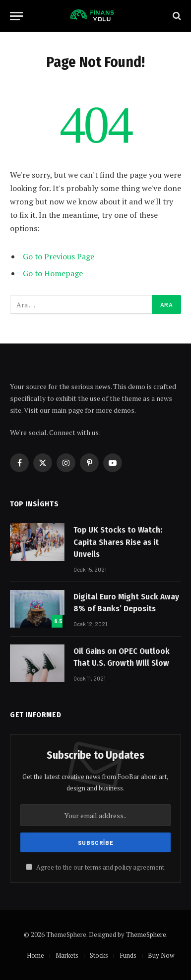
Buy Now (161, 955)
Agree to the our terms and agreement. (96, 867)
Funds (128, 955)
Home (35, 955)
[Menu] (16, 16)
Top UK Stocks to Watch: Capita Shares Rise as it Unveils (118, 542)
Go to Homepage (53, 273)
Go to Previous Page (59, 256)
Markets (67, 955)
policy (123, 867)
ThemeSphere (146, 934)
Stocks (99, 955)
